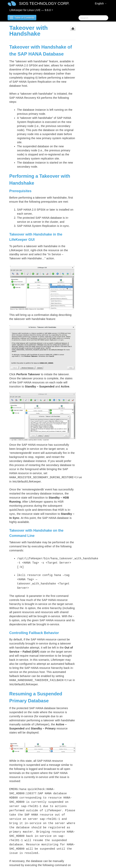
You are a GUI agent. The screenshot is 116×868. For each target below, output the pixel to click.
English (101, 3)
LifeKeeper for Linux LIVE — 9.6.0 (31, 10)
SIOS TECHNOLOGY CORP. (44, 3)
